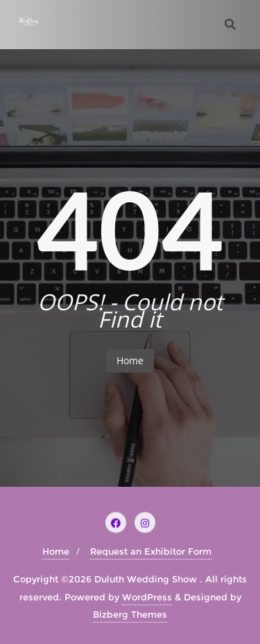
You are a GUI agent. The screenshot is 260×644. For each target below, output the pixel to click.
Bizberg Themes (130, 614)
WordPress (147, 597)
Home (130, 360)
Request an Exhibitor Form (151, 551)
